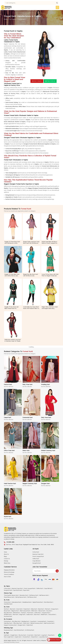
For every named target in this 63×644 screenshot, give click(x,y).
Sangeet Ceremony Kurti (10, 625)
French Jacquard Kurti (38, 556)
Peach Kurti (30, 613)
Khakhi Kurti (44, 615)
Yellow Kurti (34, 609)
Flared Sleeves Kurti (9, 597)
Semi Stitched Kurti (19, 630)
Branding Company (15, 642)
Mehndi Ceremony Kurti (37, 623)
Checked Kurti (26, 637)
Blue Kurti (13, 609)
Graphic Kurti (18, 637)
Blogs (5, 556)
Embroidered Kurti (16, 602)
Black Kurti (41, 609)
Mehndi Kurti (16, 613)
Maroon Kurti (42, 611)
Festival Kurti (7, 621)
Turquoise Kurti (46, 613)
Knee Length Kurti (9, 637)
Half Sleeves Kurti (44, 595)
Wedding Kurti (25, 621)
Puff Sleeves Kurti (32, 597)
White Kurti (34, 611)
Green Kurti (19, 609)
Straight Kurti (14, 635)
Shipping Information (9, 570)
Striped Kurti (34, 637)
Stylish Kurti (30, 625)
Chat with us (50, 81)
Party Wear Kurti (16, 621)
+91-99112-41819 (10, 542)
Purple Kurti (27, 609)
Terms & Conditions (9, 574)
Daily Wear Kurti (8, 623)
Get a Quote (37, 81)
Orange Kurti (54, 609)
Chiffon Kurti (36, 559)
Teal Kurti (23, 613)
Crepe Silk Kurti (36, 561)
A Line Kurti (30, 635)
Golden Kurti (30, 615)
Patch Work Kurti (48, 602)
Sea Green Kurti (8, 616)
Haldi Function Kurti (49, 623)
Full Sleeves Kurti (34, 595)
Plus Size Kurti (22, 635)
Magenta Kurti (15, 611)
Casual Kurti (33, 621)
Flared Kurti (51, 635)
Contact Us (7, 559)
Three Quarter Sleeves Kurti (11, 595)
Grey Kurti (49, 611)
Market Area (7, 563)
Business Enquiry (54, 640)
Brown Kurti (7, 611)
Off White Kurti (8, 615)
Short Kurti (37, 635)
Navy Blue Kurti (8, 613)
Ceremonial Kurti (42, 621)
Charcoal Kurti (52, 615)
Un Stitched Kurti (30, 630)
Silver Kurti (37, 615)
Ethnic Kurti (26, 623)
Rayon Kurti (26, 590)
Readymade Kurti (8, 630)
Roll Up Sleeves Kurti (21, 597)
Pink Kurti (47, 609)
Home (6, 19)
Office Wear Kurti (18, 623)
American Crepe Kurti (38, 554)
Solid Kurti (7, 635)
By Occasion (13, 19)
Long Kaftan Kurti (43, 637)
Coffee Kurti (37, 613)
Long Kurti (44, 635)
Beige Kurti (22, 615)
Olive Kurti (15, 615)
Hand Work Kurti (8, 604)
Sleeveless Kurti (24, 595)
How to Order (7, 577)
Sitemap (6, 561)
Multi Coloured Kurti (25, 611)
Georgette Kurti (37, 563)
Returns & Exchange (9, 572)
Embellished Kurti (27, 602)
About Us (6, 554)
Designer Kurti (22, 625)
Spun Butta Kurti (18, 590)
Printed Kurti (7, 602)
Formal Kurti (50, 621)
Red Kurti (6, 609)
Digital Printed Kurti (38, 602)
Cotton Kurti (36, 552)
